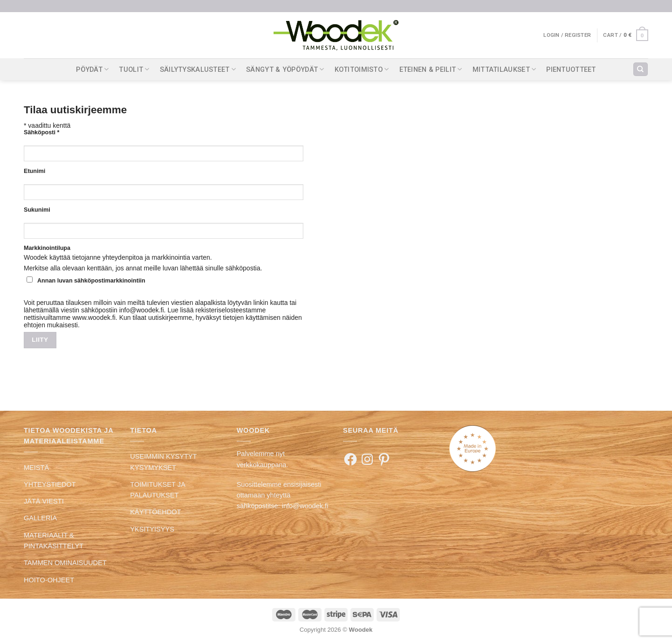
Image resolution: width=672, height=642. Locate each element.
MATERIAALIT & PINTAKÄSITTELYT (54, 541)
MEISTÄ (36, 468)
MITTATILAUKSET (504, 69)
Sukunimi (37, 210)
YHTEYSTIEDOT (50, 484)
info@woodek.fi (305, 506)
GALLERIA (40, 518)
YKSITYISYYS (152, 529)
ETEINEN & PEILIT (431, 69)
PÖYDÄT (92, 69)
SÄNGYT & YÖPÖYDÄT (285, 69)
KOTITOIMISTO (362, 69)
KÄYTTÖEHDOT (155, 512)
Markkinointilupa (47, 248)
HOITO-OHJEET (49, 580)
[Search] (640, 69)
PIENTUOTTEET (571, 69)
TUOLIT (134, 69)
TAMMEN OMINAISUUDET (65, 563)
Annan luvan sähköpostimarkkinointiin (86, 280)
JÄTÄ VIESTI (44, 501)
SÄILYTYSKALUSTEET (198, 69)
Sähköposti (41, 132)
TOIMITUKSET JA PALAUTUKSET (157, 490)
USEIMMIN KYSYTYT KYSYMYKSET (163, 462)
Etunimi (34, 171)
